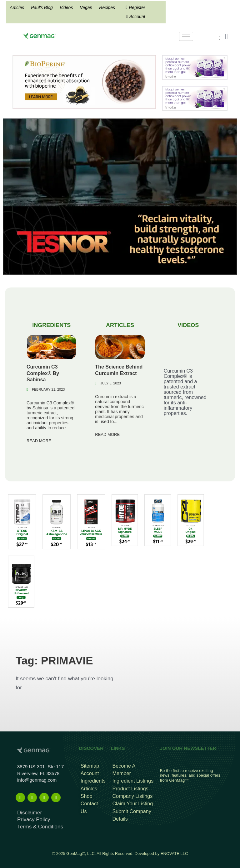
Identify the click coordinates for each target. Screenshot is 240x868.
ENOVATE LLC (174, 850)
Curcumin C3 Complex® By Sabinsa (43, 373)
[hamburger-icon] (186, 36)
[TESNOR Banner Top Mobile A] (120, 196)
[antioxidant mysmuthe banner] (195, 67)
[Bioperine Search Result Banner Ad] (84, 82)
